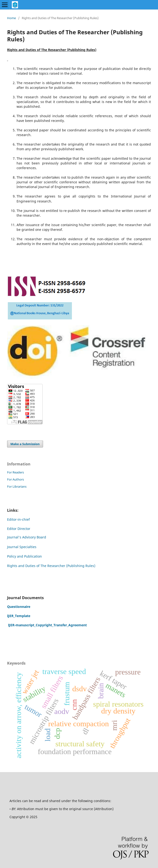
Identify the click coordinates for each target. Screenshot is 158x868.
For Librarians (17, 486)
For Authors (15, 479)
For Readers (15, 472)
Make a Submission (25, 444)
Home (11, 18)
